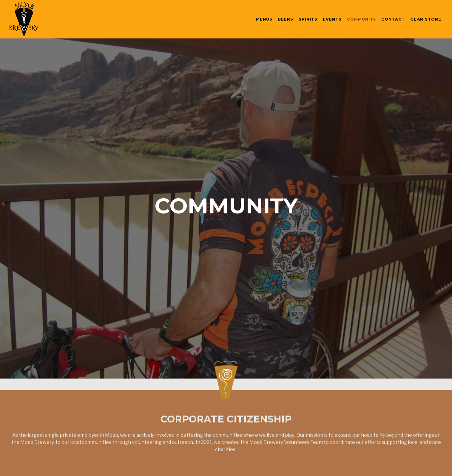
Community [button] (361, 19)
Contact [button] (393, 19)
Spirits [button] (308, 19)
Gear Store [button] (426, 19)
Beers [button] (286, 19)
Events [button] (332, 19)
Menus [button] (264, 19)
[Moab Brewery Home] (42, 19)
